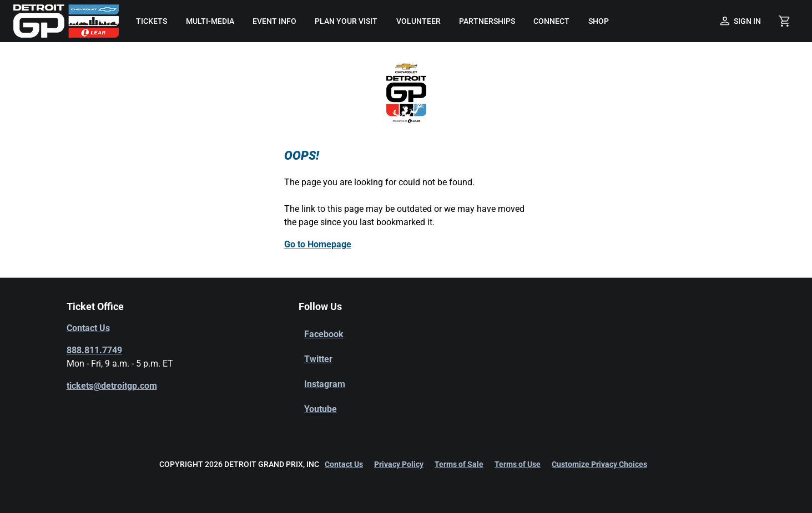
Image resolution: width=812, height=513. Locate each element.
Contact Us (88, 328)
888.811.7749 (94, 350)
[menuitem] (152, 21)
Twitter (318, 359)
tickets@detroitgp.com (112, 386)
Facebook (324, 334)
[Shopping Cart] (784, 21)
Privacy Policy (399, 464)
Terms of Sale (459, 464)
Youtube (321, 409)
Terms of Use (518, 464)
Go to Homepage (318, 244)
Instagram (325, 384)
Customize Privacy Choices (599, 464)
